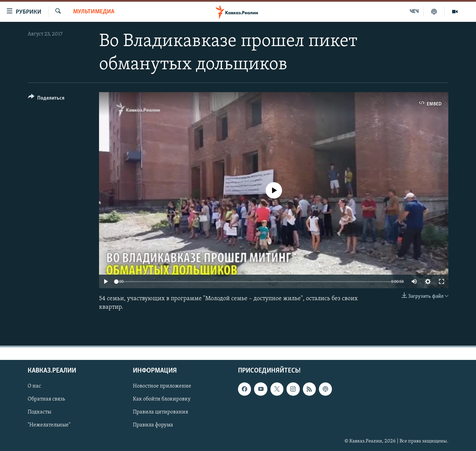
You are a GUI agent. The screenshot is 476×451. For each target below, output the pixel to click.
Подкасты (39, 412)
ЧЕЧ (414, 12)
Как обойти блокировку (162, 399)
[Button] (46, 99)
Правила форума (153, 425)
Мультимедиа (94, 12)
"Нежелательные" (49, 425)
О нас (34, 386)
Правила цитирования (160, 412)
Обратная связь (46, 399)
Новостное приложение (162, 386)
